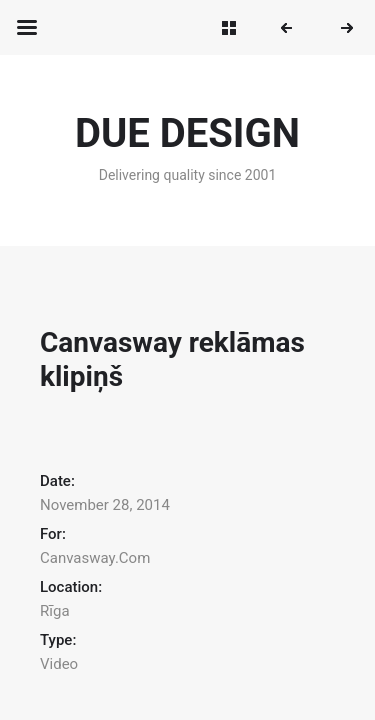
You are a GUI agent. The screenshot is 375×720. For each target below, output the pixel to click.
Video (59, 664)
